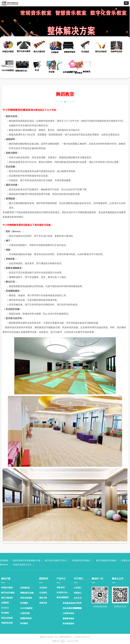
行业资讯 (43, 593)
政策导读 (43, 603)
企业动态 (43, 588)
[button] (126, 3)
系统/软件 (61, 587)
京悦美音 (39, 565)
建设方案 (43, 598)
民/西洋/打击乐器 (64, 593)
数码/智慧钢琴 (63, 598)
